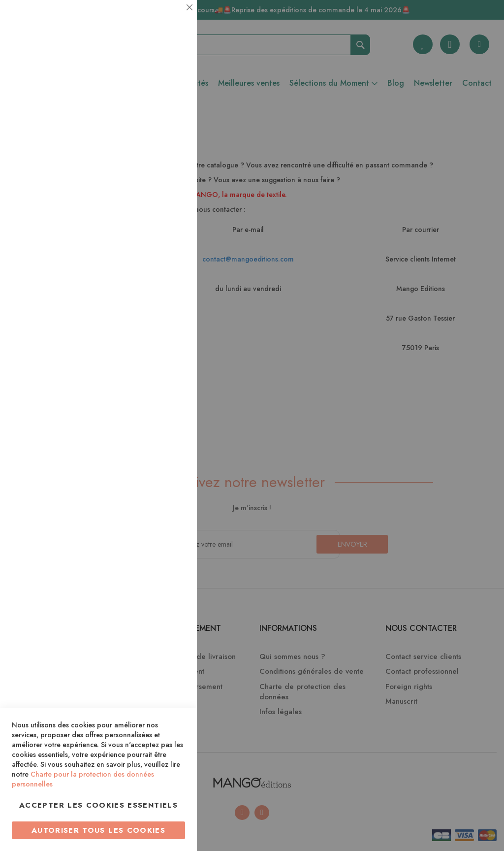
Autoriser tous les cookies (98, 830)
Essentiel (170, 19)
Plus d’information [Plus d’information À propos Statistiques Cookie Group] (156, 196)
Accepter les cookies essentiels (98, 805)
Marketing (170, 238)
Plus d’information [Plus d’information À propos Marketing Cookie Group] (156, 300)
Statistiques (170, 134)
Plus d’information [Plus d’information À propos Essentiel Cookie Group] (156, 91)
